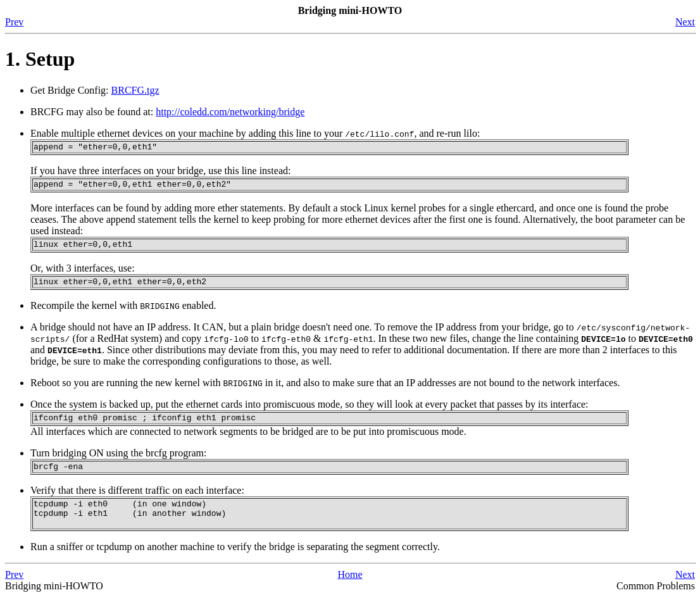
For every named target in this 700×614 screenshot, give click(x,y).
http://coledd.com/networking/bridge (230, 112)
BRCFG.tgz (135, 90)
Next (685, 22)
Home (350, 592)
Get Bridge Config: (71, 90)
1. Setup (40, 59)
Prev (14, 22)
